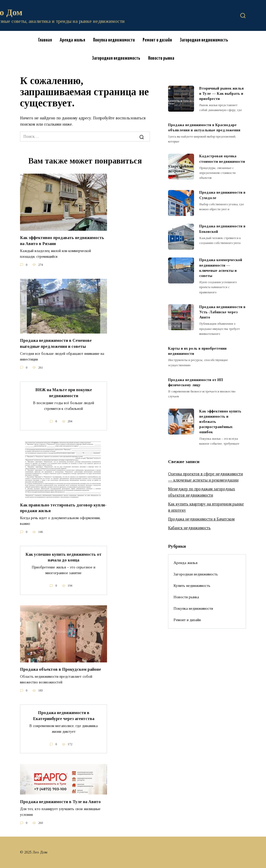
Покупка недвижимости (114, 40)
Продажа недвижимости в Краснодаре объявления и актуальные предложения (204, 127)
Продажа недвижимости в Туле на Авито (60, 801)
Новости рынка (161, 58)
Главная (45, 40)
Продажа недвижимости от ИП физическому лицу (196, 382)
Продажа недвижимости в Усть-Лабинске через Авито (222, 312)
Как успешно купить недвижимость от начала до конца (64, 557)
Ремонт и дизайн (157, 40)
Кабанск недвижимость (189, 528)
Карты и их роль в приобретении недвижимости (197, 351)
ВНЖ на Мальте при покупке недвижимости (64, 393)
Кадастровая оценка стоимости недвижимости (222, 159)
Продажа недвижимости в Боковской (222, 229)
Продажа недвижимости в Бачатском (201, 519)
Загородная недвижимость (204, 40)
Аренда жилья (72, 40)
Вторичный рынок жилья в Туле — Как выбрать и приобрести (221, 93)
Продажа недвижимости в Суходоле (222, 195)
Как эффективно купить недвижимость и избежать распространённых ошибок (220, 422)
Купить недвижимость (192, 585)
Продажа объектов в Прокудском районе (61, 669)
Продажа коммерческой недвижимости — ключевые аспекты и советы (221, 268)
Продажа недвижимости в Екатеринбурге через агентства (64, 716)
